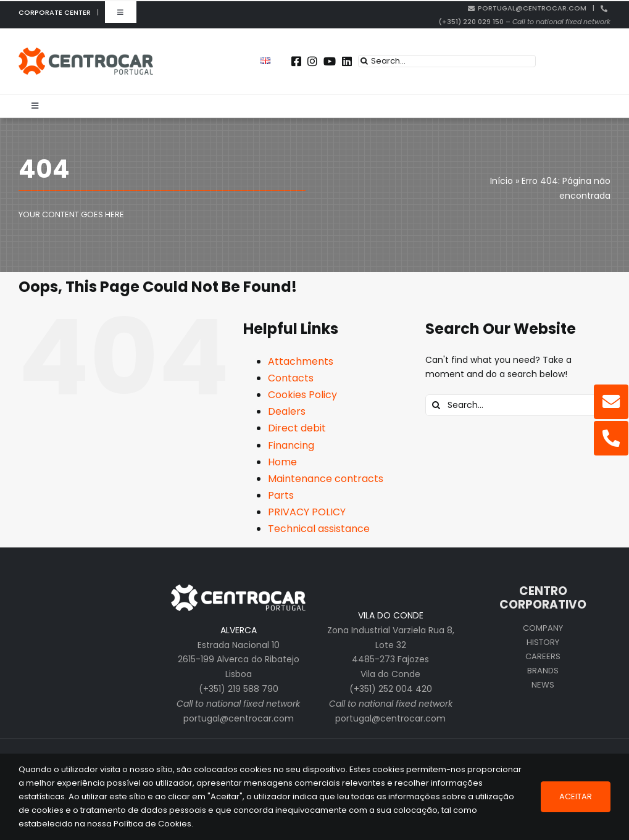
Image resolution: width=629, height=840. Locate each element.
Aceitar (576, 796)
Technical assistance (319, 529)
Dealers (287, 411)
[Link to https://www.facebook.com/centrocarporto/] (296, 61)
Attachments (301, 361)
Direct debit (297, 428)
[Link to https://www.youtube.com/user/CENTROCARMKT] (330, 61)
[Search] (364, 61)
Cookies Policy (302, 395)
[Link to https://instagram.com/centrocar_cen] (312, 61)
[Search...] (447, 61)
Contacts (291, 378)
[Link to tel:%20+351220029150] (611, 438)
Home (282, 462)
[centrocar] (86, 52)
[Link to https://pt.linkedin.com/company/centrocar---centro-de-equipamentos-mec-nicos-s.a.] (347, 61)
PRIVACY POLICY (307, 512)
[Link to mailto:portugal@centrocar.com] (611, 402)
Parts (281, 495)
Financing (291, 445)
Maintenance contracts (326, 479)
